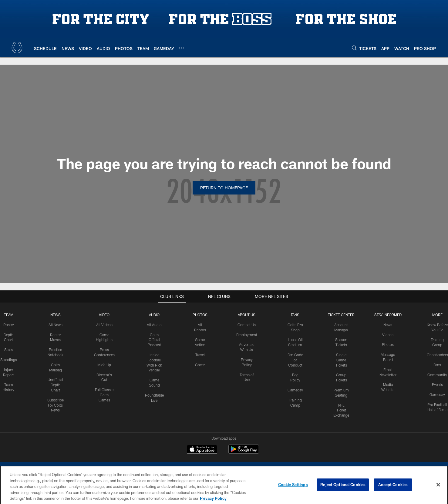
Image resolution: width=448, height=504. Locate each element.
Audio (154, 315)
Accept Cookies (393, 489)
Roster (9, 325)
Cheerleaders (437, 355)
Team (9, 315)
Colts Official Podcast (154, 340)
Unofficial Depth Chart (55, 385)
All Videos (104, 325)
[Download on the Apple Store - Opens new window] (202, 450)
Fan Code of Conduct (295, 360)
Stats (8, 350)
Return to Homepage (224, 188)
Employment (247, 335)
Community (437, 375)
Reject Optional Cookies (343, 489)
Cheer (200, 365)
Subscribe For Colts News (56, 405)
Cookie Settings (293, 489)
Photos (200, 315)
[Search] (354, 48)
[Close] (438, 489)
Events (437, 384)
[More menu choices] (181, 48)
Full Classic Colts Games (104, 395)
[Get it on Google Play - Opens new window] (244, 452)
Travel (200, 355)
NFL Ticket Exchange (341, 410)
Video (104, 315)
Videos (388, 335)
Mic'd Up (104, 365)
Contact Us (247, 325)
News (56, 315)
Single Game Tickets (341, 360)
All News (56, 325)
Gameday (295, 390)
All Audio (154, 325)
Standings (9, 360)
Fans (437, 365)
